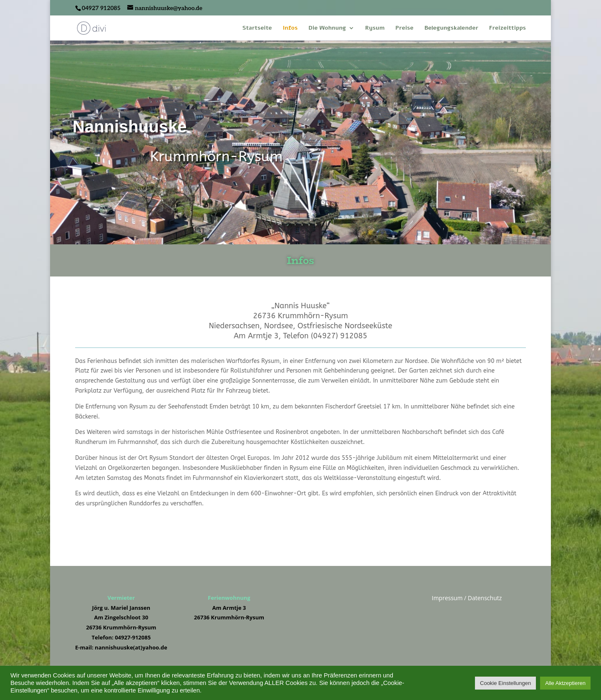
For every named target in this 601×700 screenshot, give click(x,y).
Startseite (257, 28)
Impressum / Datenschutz (467, 598)
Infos (290, 28)
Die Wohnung (327, 28)
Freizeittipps (508, 28)
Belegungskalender (451, 28)
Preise (404, 28)
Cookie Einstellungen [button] (505, 683)
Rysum (375, 28)
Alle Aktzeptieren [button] (565, 683)
